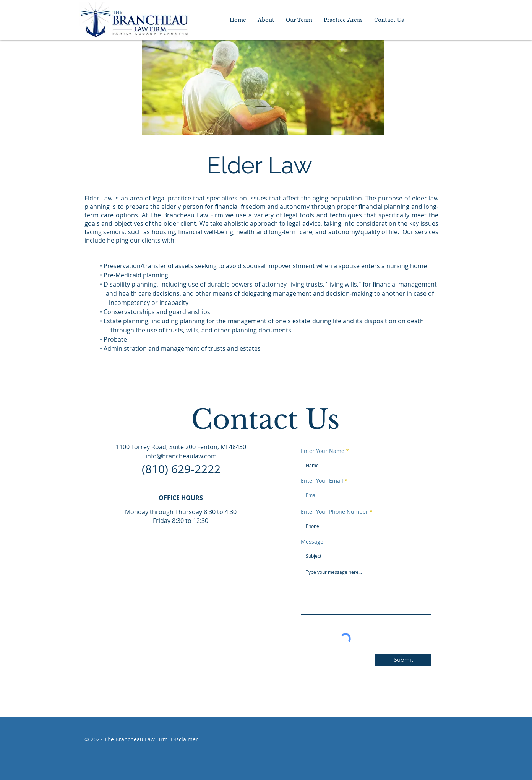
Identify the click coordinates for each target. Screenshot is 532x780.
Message (312, 542)
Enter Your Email (322, 481)
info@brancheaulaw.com (181, 456)
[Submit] (403, 660)
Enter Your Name (323, 451)
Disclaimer (184, 739)
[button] (343, 20)
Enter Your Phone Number (334, 512)
